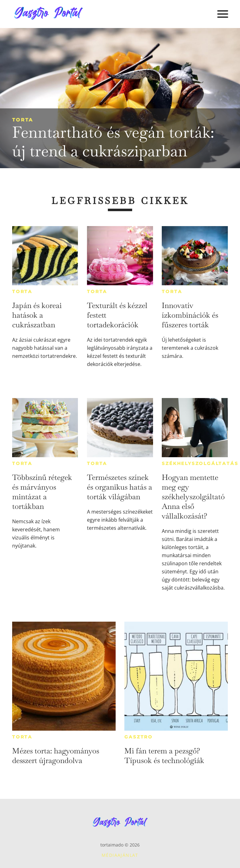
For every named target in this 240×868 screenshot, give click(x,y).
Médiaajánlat (120, 855)
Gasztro (139, 737)
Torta (23, 120)
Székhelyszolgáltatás (200, 463)
